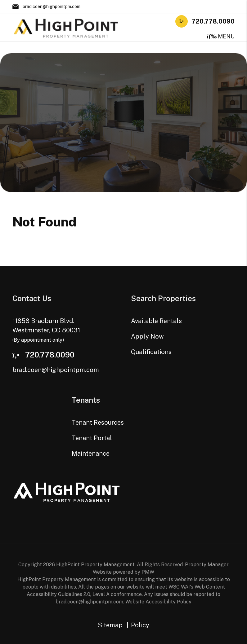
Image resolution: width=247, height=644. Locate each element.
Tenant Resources (98, 423)
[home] (66, 27)
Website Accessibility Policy (158, 602)
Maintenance (91, 453)
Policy (140, 625)
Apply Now (147, 336)
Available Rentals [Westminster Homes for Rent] (156, 321)
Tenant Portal (92, 438)
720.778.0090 (213, 21)
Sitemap (110, 625)
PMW (148, 572)
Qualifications (151, 352)
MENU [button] (221, 36)
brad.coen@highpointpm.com (52, 7)
